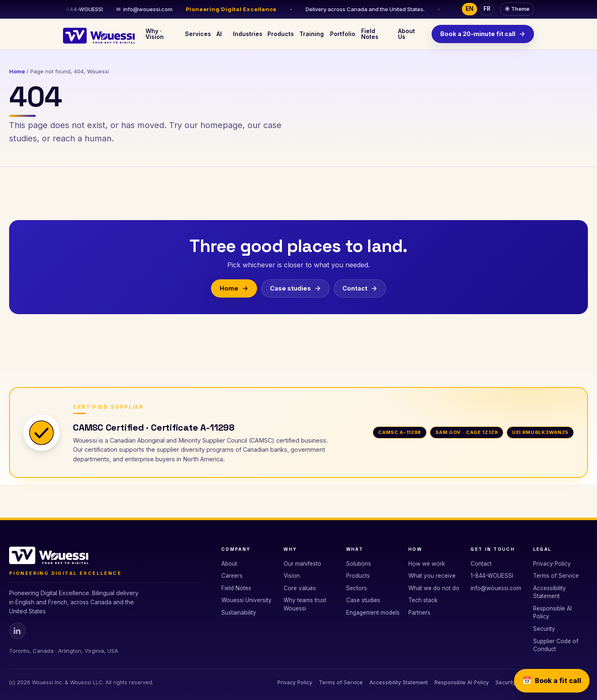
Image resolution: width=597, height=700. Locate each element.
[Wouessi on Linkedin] (17, 631)
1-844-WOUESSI (492, 576)
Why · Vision (155, 34)
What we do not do (434, 588)
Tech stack (423, 600)
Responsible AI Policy (552, 613)
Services (197, 34)
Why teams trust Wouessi (305, 604)
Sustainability (239, 613)
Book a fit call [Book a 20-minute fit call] (552, 681)
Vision (292, 576)
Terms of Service (556, 576)
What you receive (432, 576)
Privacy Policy (552, 564)
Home (17, 71)
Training (311, 34)
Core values (300, 588)
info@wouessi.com (147, 9)
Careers (232, 576)
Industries (246, 34)
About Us (406, 34)
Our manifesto (302, 564)
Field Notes (370, 34)
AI (219, 34)
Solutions (359, 564)
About (229, 564)
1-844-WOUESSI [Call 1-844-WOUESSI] (80, 9)
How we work (427, 564)
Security (544, 629)
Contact (360, 288)
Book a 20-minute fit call (483, 34)
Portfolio (342, 34)
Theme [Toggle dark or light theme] (517, 9)
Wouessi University (246, 600)
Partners (419, 613)
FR (487, 9)
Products (280, 34)
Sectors (357, 588)
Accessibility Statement (550, 592)
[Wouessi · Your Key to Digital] (99, 34)
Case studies (295, 288)
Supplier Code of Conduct (556, 645)
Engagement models (373, 613)
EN (470, 9)
